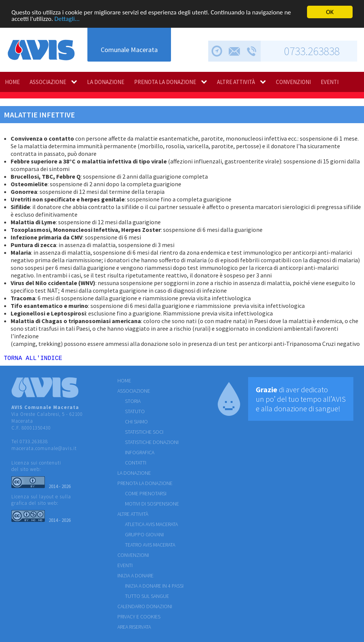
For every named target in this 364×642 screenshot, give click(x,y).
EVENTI (330, 82)
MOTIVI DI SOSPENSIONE (152, 505)
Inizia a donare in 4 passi (154, 587)
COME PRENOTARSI (146, 495)
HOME (12, 82)
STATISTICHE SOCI (144, 433)
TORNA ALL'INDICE (33, 359)
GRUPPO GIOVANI (144, 536)
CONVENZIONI (293, 82)
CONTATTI (136, 464)
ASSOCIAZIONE (48, 82)
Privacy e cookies (139, 618)
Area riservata (134, 628)
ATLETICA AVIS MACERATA (151, 526)
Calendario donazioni (145, 608)
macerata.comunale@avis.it (44, 450)
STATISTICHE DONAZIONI (152, 444)
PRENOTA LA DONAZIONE (165, 82)
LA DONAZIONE (106, 82)
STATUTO (135, 413)
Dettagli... (67, 18)
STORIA (133, 403)
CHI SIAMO (136, 423)
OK (330, 12)
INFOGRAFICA (140, 454)
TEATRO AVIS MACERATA (150, 546)
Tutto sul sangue (147, 598)
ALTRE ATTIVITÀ (236, 82)
